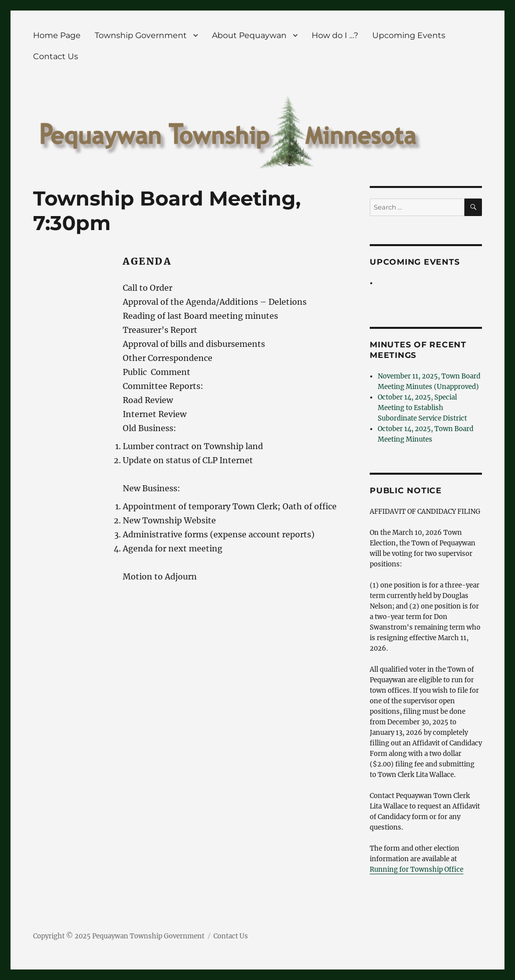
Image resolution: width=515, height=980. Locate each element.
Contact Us (56, 56)
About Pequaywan (249, 35)
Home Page (57, 35)
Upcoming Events (409, 35)
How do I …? (335, 35)
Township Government (141, 35)
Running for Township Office (417, 869)
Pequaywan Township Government (148, 936)
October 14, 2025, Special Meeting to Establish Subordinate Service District (422, 408)
